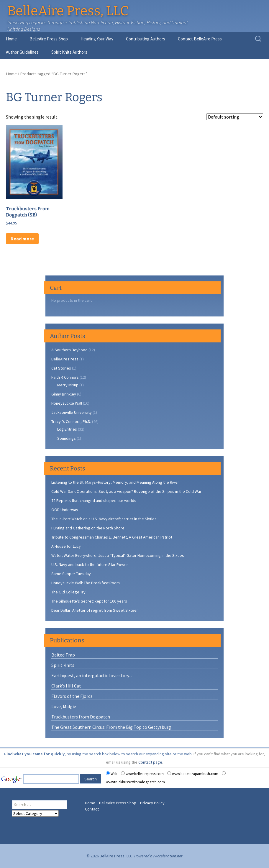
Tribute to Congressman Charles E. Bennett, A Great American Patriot (112, 537)
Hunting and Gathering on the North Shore (88, 528)
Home (11, 39)
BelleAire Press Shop (49, 39)
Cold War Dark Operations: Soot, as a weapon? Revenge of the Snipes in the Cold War (126, 491)
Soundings (67, 438)
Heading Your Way (97, 39)
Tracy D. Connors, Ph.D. (71, 421)
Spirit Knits (63, 665)
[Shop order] (235, 117)
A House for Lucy (66, 546)
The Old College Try (68, 592)
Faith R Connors (65, 377)
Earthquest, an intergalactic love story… (92, 675)
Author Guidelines (22, 52)
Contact (92, 809)
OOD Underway (65, 510)
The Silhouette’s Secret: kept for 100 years (89, 601)
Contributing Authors (146, 39)
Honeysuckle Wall (67, 403)
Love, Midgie (64, 706)
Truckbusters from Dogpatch (81, 717)
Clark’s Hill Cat (66, 686)
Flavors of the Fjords (72, 696)
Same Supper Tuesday (71, 574)
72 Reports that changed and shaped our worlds (94, 501)
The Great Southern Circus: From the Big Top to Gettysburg (111, 727)
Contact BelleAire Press (200, 39)
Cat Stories (61, 368)
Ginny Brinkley (64, 394)
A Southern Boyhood (69, 350)
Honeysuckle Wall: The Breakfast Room (86, 583)
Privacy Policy (152, 803)
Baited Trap (63, 655)
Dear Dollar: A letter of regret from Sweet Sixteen (95, 610)
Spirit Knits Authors (69, 52)
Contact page (150, 762)
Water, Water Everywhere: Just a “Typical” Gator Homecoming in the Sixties (118, 555)
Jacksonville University (72, 412)
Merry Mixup (68, 385)
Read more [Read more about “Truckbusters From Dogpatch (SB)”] (22, 239)
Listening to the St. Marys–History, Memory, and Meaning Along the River (115, 482)
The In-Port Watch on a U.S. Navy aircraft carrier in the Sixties (104, 519)
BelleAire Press (65, 359)
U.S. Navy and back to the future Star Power (90, 565)
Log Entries (67, 429)
